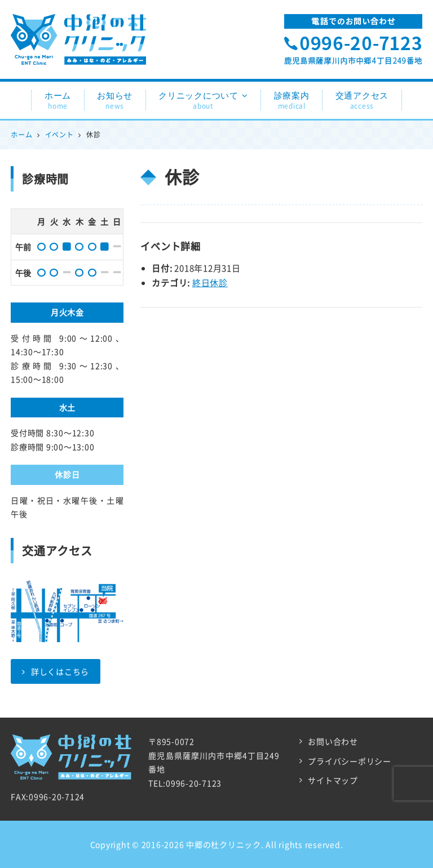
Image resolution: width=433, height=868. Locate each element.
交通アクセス (362, 101)
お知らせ (115, 101)
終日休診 (210, 283)
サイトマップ (333, 780)
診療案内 (292, 101)
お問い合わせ (333, 741)
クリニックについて (203, 101)
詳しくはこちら (56, 671)
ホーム (58, 101)
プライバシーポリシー (350, 761)
